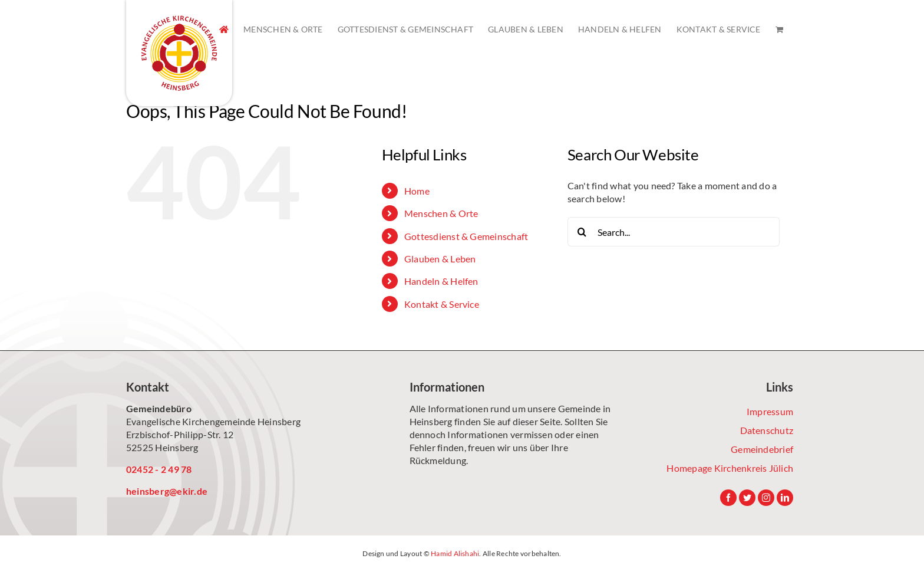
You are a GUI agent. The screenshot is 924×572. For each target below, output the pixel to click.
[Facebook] (728, 498)
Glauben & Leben (440, 259)
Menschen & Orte (441, 213)
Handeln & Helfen (441, 281)
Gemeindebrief (762, 449)
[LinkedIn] (785, 498)
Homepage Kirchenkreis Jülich (730, 468)
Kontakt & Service (442, 304)
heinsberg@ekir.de (167, 491)
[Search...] (674, 232)
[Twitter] (747, 498)
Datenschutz (767, 430)
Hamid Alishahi (455, 553)
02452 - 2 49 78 (159, 469)
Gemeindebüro (159, 408)
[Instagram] (766, 498)
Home (417, 191)
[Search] (582, 232)
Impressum (770, 411)
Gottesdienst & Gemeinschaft (466, 236)
